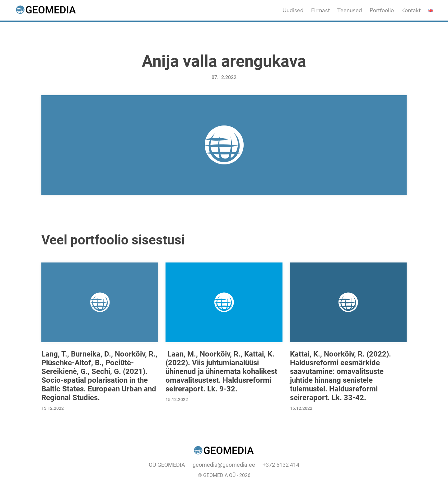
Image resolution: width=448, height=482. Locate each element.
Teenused (350, 10)
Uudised (293, 10)
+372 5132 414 (281, 465)
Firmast (320, 10)
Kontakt (411, 10)
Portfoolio (382, 10)
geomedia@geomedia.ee (224, 465)
